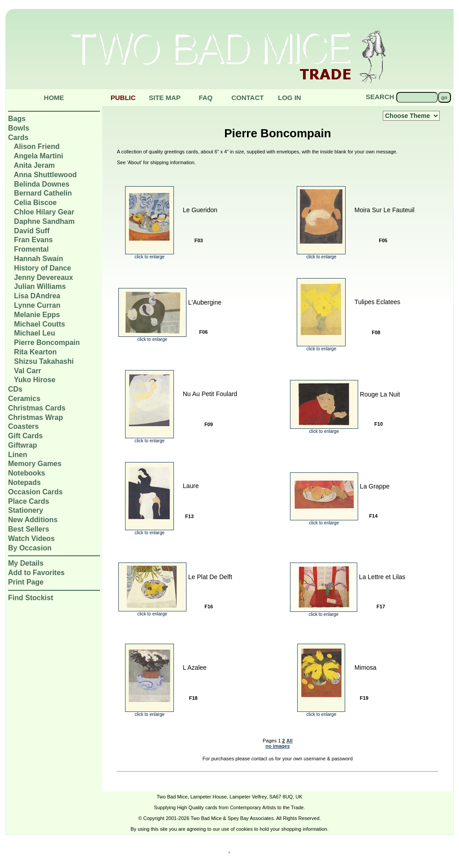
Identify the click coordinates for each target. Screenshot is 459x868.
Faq (206, 98)
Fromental (31, 249)
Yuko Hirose (35, 380)
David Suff (32, 231)
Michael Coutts (39, 324)
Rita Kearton (35, 352)
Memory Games (35, 464)
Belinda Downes (42, 184)
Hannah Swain (38, 259)
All (290, 741)
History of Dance (42, 268)
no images (277, 746)
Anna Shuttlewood (45, 175)
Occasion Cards (35, 492)
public (123, 98)
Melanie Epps (37, 315)
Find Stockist (30, 598)
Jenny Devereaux (43, 277)
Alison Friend (37, 146)
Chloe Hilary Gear (44, 212)
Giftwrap (23, 445)
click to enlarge (149, 255)
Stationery (26, 510)
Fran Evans (33, 240)
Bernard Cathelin (43, 193)
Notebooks (27, 473)
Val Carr (27, 371)
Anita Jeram (35, 165)
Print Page (26, 582)
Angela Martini (39, 156)
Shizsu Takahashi (44, 361)
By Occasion (30, 548)
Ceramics (24, 399)
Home (54, 98)
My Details (26, 563)
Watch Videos (31, 539)
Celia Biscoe (35, 203)
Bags (17, 119)
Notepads (24, 482)
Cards (18, 137)
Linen (18, 455)
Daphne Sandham (44, 221)
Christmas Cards (37, 408)
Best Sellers (29, 529)
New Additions (33, 520)
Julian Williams (40, 286)
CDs (15, 389)
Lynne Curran (37, 305)
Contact (247, 98)
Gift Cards (25, 436)
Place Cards (29, 501)
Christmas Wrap (35, 417)
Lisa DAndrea (37, 296)
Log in (290, 98)
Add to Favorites (36, 573)
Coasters (23, 426)
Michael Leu (35, 333)
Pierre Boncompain (47, 342)
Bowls (19, 128)
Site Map (165, 98)
